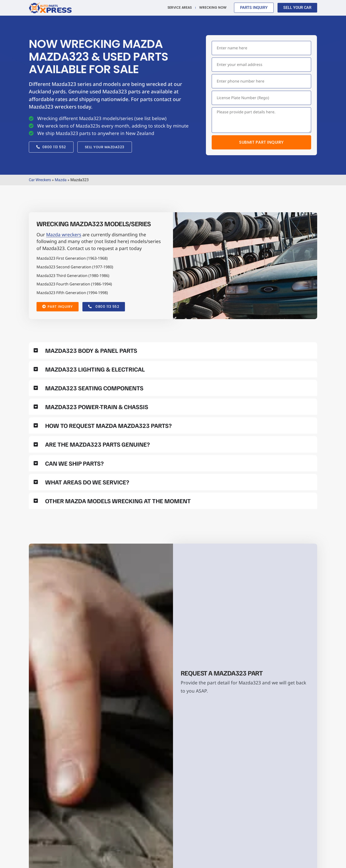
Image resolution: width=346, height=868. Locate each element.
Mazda (61, 180)
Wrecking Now (213, 8)
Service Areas (180, 8)
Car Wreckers (40, 180)
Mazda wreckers (64, 235)
